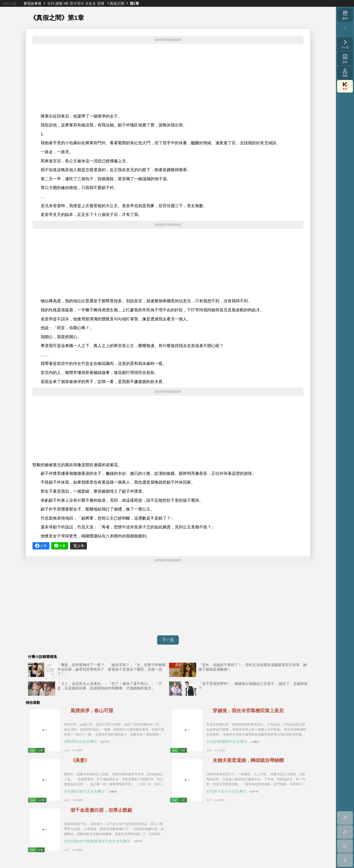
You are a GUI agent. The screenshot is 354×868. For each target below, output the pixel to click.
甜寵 (59, 3)
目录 (345, 59)
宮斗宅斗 (77, 3)
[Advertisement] (168, 79)
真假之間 (117, 3)
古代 (51, 3)
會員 (345, 86)
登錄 (345, 73)
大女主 (91, 3)
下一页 (168, 640)
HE (66, 3)
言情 (101, 3)
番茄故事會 (33, 3)
